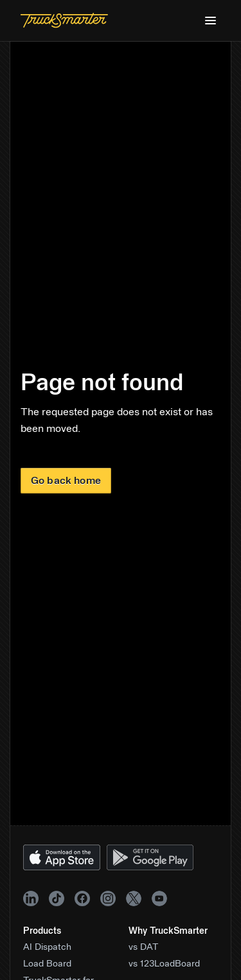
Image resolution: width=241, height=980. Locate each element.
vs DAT (144, 947)
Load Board (47, 964)
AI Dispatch (47, 947)
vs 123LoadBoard (164, 964)
